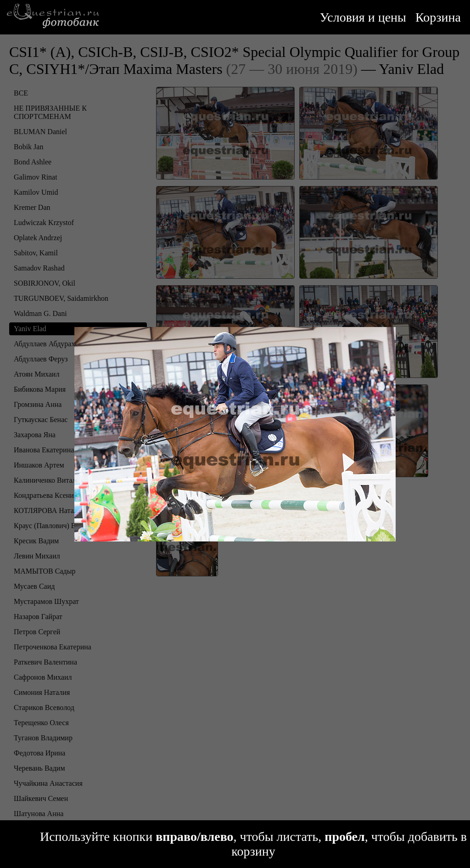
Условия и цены (363, 17)
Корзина (438, 17)
